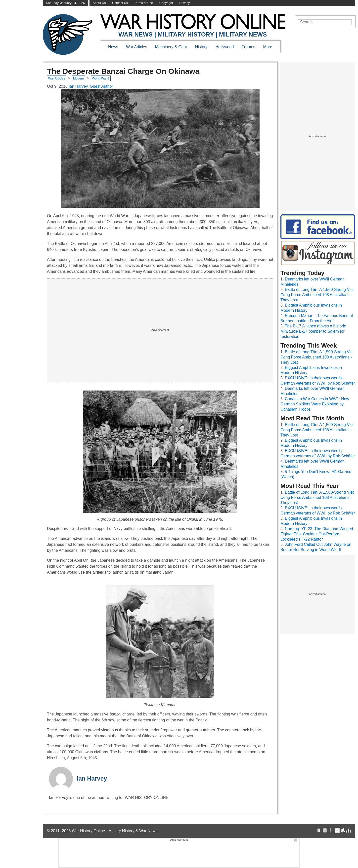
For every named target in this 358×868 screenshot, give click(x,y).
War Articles (137, 47)
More (268, 47)
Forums (248, 47)
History (201, 47)
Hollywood (224, 47)
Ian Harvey (92, 778)
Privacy (184, 3)
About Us (99, 3)
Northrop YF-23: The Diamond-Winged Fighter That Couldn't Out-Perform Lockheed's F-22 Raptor (317, 534)
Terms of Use (144, 3)
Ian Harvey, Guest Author (91, 86)
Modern (78, 78)
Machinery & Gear (171, 47)
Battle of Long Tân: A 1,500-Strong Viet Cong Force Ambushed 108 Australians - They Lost (317, 295)
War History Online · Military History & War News (115, 831)
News (113, 47)
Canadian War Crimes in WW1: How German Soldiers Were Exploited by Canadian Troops (315, 404)
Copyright (166, 3)
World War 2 (101, 78)
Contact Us (120, 3)
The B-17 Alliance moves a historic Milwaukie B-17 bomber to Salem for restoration (313, 331)
